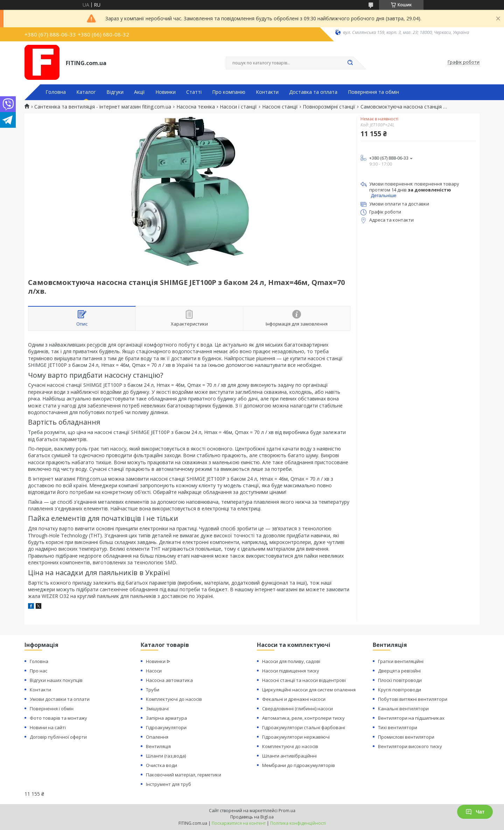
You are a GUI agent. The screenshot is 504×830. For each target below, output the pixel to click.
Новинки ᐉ (158, 661)
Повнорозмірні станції (329, 107)
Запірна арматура (166, 718)
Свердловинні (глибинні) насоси (297, 709)
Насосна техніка (196, 107)
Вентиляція (158, 746)
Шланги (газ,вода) (166, 756)
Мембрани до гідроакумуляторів (299, 765)
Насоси (154, 671)
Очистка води (162, 765)
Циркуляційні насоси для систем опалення (309, 690)
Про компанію (229, 92)
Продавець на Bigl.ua (252, 817)
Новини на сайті (48, 727)
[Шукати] (350, 63)
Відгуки (115, 92)
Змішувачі (157, 709)
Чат (475, 812)
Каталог (86, 92)
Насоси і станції (238, 107)
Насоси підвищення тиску (291, 671)
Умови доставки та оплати (60, 699)
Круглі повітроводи (400, 690)
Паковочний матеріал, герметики (184, 775)
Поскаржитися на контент (239, 823)
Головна (56, 92)
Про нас (38, 671)
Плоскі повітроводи (400, 680)
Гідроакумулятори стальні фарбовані (304, 727)
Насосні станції (280, 107)
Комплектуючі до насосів (174, 699)
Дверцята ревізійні (399, 671)
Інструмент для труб (169, 784)
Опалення (157, 737)
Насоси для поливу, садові (291, 661)
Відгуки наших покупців (56, 680)
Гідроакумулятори (166, 727)
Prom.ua (287, 811)
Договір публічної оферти (58, 737)
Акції (139, 92)
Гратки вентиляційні (401, 661)
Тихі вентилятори (398, 727)
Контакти (267, 92)
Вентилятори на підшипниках (411, 718)
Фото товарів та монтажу (58, 718)
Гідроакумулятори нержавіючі (296, 737)
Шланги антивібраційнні (289, 756)
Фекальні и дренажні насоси (294, 699)
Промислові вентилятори (406, 737)
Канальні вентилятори (403, 709)
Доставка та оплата (313, 92)
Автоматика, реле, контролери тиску (303, 718)
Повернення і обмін (52, 709)
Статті (194, 92)
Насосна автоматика (169, 680)
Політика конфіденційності (298, 823)
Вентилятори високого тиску (410, 746)
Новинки (166, 92)
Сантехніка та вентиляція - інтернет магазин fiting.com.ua (103, 107)
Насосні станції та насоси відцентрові (304, 680)
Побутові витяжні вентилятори (413, 699)
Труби (153, 690)
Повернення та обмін (373, 92)
